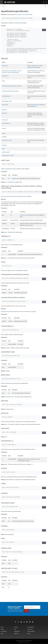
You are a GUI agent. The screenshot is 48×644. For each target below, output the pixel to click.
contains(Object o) (6, 96)
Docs (15, 629)
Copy (44, 19)
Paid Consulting (31, 631)
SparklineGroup (19, 23)
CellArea (13, 229)
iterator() (4, 128)
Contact (29, 642)
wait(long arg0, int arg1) (8, 156)
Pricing (2, 629)
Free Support (4, 631)
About (29, 634)
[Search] (22, 6)
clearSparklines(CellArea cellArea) (10, 91)
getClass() (4, 110)
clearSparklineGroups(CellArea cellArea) (12, 86)
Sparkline (30, 67)
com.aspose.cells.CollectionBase (24, 14)
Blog (2, 634)
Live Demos (30, 629)
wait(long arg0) (6, 152)
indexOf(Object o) (6, 123)
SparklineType (16, 179)
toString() (4, 145)
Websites (16, 634)
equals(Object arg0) (7, 101)
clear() (3, 81)
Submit (26, 611)
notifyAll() (4, 137)
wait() (3, 149)
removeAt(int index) (7, 140)
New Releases (31, 627)
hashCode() (5, 120)
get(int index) (5, 105)
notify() (4, 133)
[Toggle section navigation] (45, 6)
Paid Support (17, 631)
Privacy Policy (20, 642)
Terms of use (25, 642)
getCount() (4, 113)
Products (16, 627)
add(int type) (5, 66)
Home (2, 627)
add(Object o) (5, 76)
